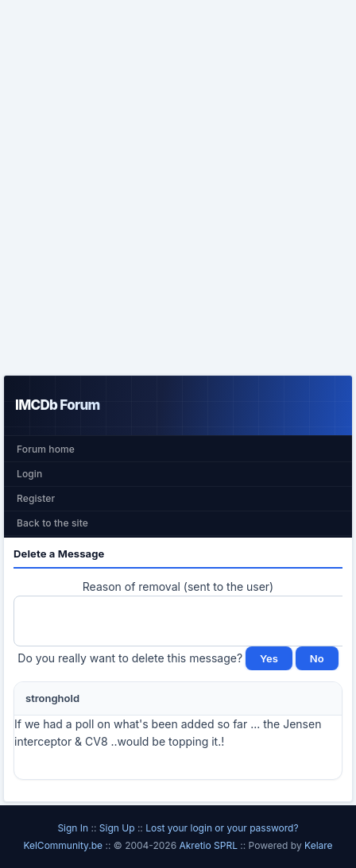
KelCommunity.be (64, 845)
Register (36, 498)
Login (29, 474)
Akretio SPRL (209, 845)
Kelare (319, 845)
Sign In (73, 828)
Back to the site (52, 523)
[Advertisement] (178, 187)
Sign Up (117, 828)
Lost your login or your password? (222, 828)
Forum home (46, 449)
